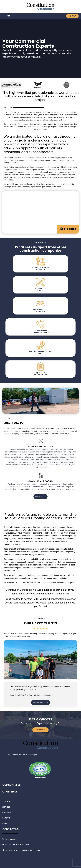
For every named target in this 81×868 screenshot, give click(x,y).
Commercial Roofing (40, 481)
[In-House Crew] (41, 441)
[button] (9, 16)
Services (6, 807)
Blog (5, 823)
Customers (7, 812)
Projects (6, 818)
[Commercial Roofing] (41, 475)
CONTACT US (40, 730)
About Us (6, 801)
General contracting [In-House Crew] (40, 446)
